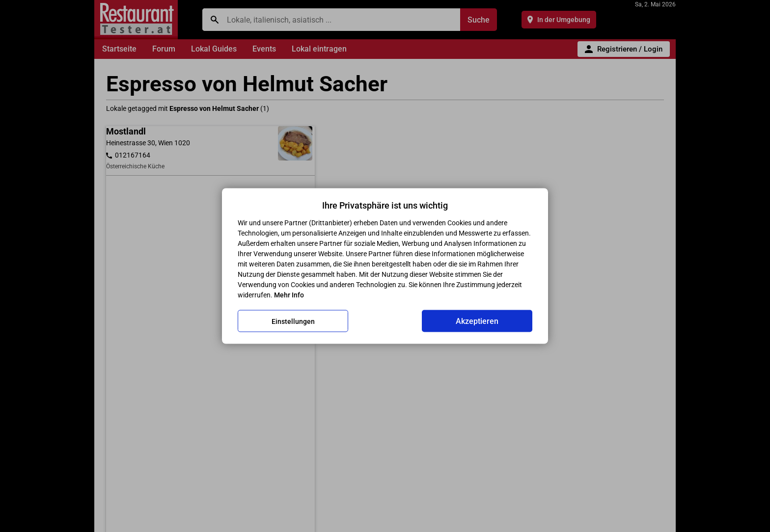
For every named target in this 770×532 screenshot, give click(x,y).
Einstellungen (293, 321)
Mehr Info (289, 295)
